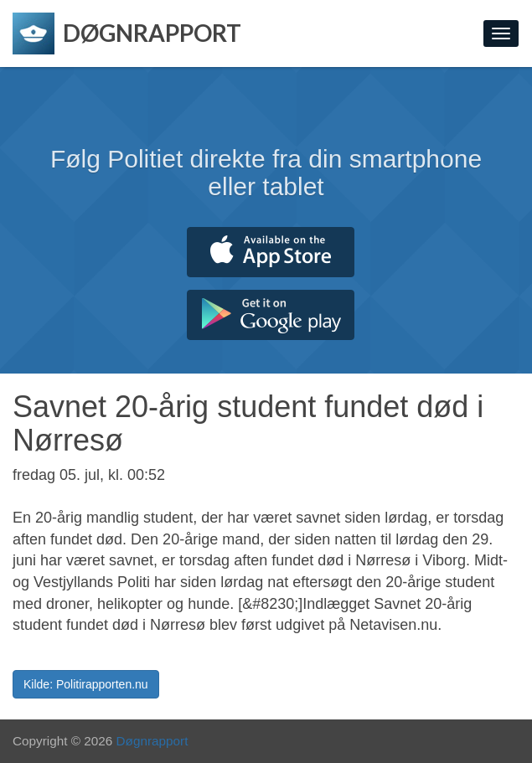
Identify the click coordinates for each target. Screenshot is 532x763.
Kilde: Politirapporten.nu (86, 684)
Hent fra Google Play (271, 315)
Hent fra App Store (271, 252)
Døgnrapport (152, 741)
